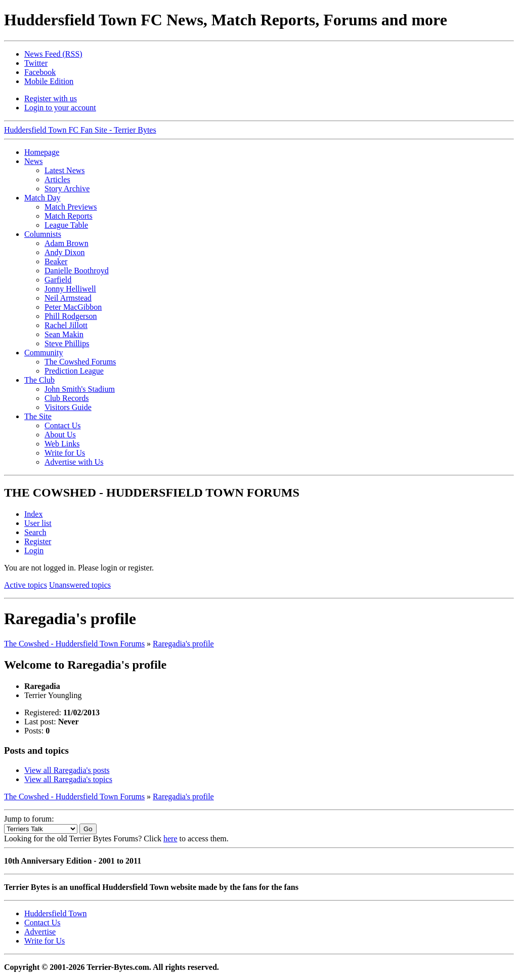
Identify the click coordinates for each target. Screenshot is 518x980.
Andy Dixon (65, 252)
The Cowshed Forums (80, 362)
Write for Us (65, 453)
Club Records (67, 398)
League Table (66, 225)
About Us (60, 435)
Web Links (62, 444)
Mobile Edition (49, 81)
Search (35, 532)
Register (38, 541)
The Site (38, 416)
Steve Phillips (67, 343)
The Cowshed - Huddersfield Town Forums (74, 644)
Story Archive (67, 189)
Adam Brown (67, 243)
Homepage (42, 152)
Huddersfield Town (55, 913)
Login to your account (60, 108)
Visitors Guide (68, 407)
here (170, 839)
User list (38, 523)
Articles (57, 179)
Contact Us (63, 425)
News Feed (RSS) (53, 54)
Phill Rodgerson (71, 316)
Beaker (56, 261)
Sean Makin (64, 334)
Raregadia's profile (183, 644)
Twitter (36, 63)
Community (44, 353)
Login (34, 550)
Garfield (58, 280)
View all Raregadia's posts (67, 770)
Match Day (42, 198)
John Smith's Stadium (80, 389)
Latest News (65, 170)
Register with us (51, 98)
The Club (39, 380)
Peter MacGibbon (73, 307)
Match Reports (69, 216)
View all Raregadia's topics (68, 779)
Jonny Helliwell (70, 289)
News (33, 161)
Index (33, 514)
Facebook (40, 72)
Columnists (43, 234)
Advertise (40, 932)
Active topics (26, 585)
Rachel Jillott (66, 325)
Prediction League (74, 371)
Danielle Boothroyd (77, 271)
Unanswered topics (80, 585)
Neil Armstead (68, 298)
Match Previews (71, 207)
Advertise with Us (74, 462)
